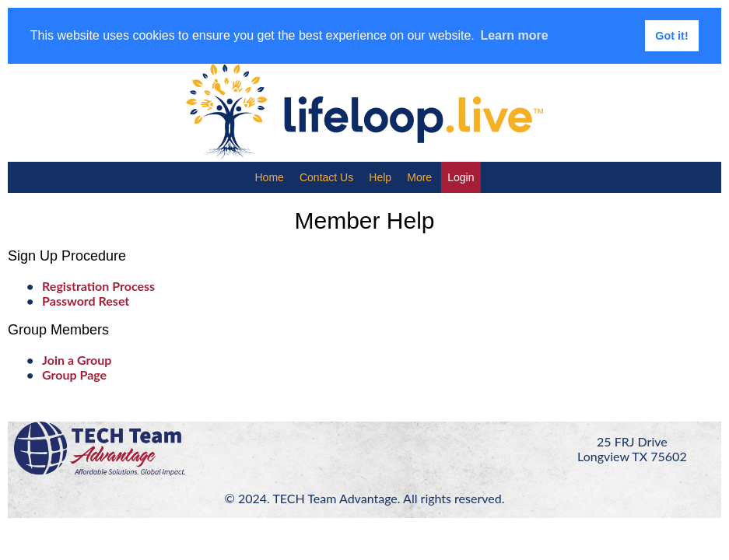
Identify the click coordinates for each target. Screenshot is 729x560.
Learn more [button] (514, 35)
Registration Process (98, 286)
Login (461, 177)
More (419, 177)
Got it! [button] (671, 36)
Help (380, 177)
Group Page (74, 374)
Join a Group (77, 360)
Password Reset (86, 301)
